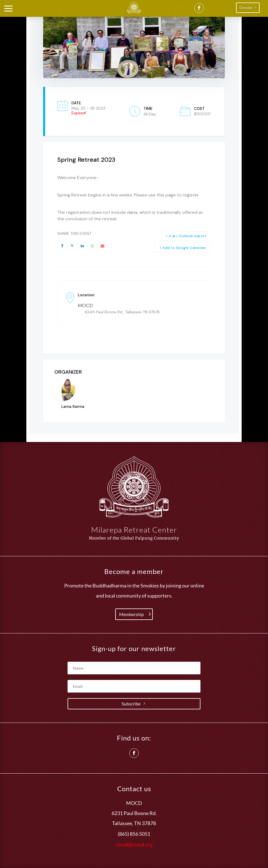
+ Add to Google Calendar (183, 248)
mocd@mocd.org (134, 844)
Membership (131, 614)
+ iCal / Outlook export (186, 236)
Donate (246, 7)
